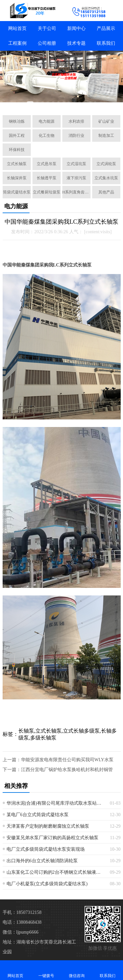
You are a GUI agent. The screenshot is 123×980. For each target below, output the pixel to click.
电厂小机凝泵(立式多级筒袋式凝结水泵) (47, 884)
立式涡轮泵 (106, 164)
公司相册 (47, 43)
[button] (30, 103)
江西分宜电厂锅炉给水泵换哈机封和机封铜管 (67, 770)
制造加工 (106, 136)
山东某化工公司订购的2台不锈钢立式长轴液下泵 (56, 872)
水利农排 (76, 121)
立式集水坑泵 (106, 178)
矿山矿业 (106, 121)
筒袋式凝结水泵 (17, 192)
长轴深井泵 (17, 178)
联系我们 (106, 43)
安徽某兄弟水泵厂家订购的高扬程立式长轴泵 (52, 838)
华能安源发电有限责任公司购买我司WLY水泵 (67, 760)
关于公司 (47, 28)
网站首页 (17, 28)
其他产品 (106, 192)
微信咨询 (77, 970)
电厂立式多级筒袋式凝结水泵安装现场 (46, 849)
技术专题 (76, 43)
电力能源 (47, 121)
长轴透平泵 (47, 178)
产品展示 (106, 28)
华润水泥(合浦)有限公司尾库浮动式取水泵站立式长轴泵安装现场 (56, 803)
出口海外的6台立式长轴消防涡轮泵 (42, 861)
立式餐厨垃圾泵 (47, 192)
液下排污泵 (76, 178)
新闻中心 (76, 28)
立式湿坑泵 (76, 164)
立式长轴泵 (17, 164)
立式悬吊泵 (47, 164)
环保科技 (17, 150)
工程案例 (17, 43)
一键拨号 (46, 970)
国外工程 (17, 136)
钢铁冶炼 (17, 121)
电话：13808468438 (22, 922)
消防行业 (76, 136)
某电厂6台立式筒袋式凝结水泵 (38, 815)
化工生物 (47, 136)
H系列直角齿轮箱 (76, 192)
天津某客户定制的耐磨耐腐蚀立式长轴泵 (48, 826)
